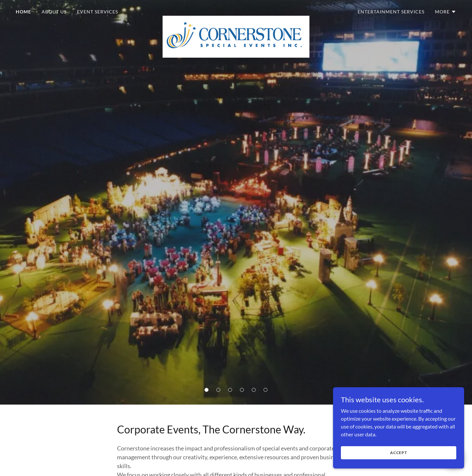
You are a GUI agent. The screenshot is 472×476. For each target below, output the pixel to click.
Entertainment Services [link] (391, 12)
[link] (236, 10)
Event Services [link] (98, 12)
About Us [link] (54, 12)
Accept (399, 466)
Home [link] (23, 12)
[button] (206, 390)
